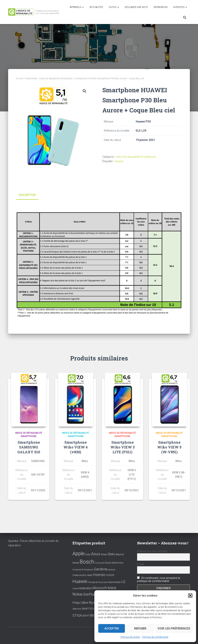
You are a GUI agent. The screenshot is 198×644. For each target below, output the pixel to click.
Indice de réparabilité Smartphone (56, 78)
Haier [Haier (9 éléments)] (90, 575)
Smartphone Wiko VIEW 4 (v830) (76, 447)
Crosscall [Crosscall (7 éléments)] (99, 562)
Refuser (140, 628)
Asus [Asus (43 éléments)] (96, 553)
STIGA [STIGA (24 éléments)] (77, 615)
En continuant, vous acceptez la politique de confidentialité (159, 579)
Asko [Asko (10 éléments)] (88, 554)
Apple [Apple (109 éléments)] (79, 553)
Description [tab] (27, 195)
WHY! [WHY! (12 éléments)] (86, 615)
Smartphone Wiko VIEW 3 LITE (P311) (122, 447)
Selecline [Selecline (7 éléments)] (77, 608)
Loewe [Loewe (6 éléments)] (75, 588)
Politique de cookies (130, 637)
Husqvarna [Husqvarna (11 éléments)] (94, 581)
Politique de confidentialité (155, 637)
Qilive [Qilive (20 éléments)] (85, 602)
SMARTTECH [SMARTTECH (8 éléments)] (88, 608)
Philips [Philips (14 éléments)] (77, 602)
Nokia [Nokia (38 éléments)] (77, 594)
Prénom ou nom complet (152, 551)
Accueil (20, 78)
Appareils (77, 7)
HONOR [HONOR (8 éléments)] (110, 575)
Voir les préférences (174, 628)
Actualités (96, 7)
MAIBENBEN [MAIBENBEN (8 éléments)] (85, 588)
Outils (114, 7)
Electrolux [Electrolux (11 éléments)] (118, 562)
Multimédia (31, 78)
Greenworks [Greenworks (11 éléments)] (79, 574)
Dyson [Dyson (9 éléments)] (108, 562)
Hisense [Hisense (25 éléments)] (99, 574)
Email (140, 564)
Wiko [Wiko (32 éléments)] (94, 615)
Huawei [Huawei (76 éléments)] (80, 581)
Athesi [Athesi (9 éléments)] (104, 554)
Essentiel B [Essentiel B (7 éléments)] (78, 569)
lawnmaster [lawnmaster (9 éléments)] (115, 581)
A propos (180, 7)
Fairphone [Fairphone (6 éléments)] (89, 569)
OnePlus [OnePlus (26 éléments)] (89, 594)
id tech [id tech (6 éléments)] (105, 582)
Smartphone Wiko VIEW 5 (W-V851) (169, 447)
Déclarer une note (136, 7)
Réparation (161, 7)
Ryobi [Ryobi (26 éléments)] (93, 602)
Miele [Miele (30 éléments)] (112, 587)
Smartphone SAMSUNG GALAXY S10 (29, 447)
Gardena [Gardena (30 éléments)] (101, 569)
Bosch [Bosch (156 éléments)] (87, 561)
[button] (190, 596)
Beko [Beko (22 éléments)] (112, 553)
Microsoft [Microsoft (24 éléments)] (100, 587)
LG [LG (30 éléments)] (123, 581)
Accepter (112, 628)
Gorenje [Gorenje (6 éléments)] (111, 569)
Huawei (119, 161)
